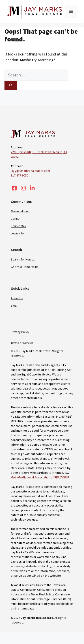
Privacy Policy (20, 332)
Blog (14, 306)
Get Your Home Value (25, 267)
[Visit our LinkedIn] (32, 188)
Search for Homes (23, 259)
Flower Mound (20, 211)
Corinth (16, 219)
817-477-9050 (19, 175)
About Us (17, 298)
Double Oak (18, 226)
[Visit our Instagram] (23, 188)
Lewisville (17, 233)
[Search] (11, 85)
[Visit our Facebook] (14, 188)
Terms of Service (22, 343)
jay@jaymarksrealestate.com (30, 171)
